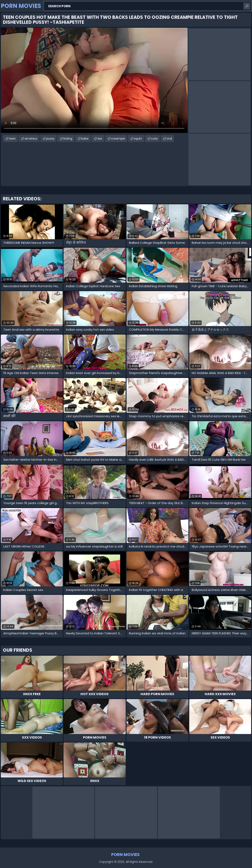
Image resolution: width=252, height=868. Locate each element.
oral (169, 139)
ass (100, 139)
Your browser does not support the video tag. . (94, 80)
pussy (50, 139)
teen (12, 139)
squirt (138, 139)
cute (154, 139)
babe (85, 139)
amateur (31, 139)
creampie (118, 139)
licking (68, 139)
